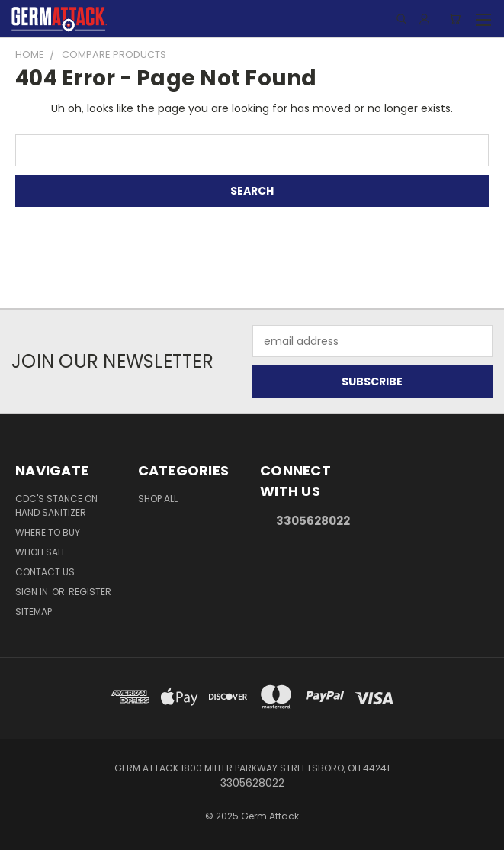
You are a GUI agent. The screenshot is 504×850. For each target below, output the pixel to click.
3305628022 (313, 521)
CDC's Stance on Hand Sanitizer (56, 505)
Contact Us (45, 572)
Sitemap (34, 612)
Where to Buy (48, 532)
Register (90, 592)
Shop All (158, 499)
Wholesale (41, 552)
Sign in (33, 592)
